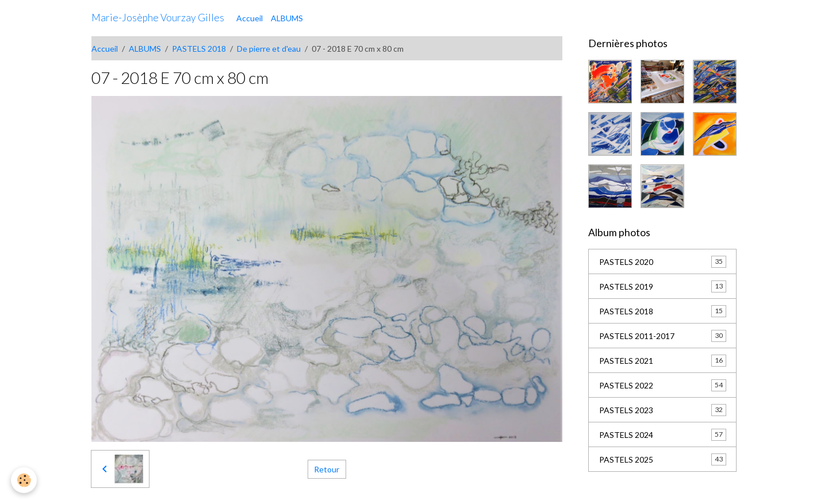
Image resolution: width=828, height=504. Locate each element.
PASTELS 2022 (663, 385)
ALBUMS (287, 18)
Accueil (250, 18)
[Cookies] (24, 480)
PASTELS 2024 (663, 434)
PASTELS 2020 (663, 261)
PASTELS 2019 (663, 286)
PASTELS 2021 (663, 360)
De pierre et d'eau (269, 49)
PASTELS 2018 (199, 49)
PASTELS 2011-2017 (663, 336)
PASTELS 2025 (663, 459)
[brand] (158, 18)
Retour (327, 469)
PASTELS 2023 (663, 410)
